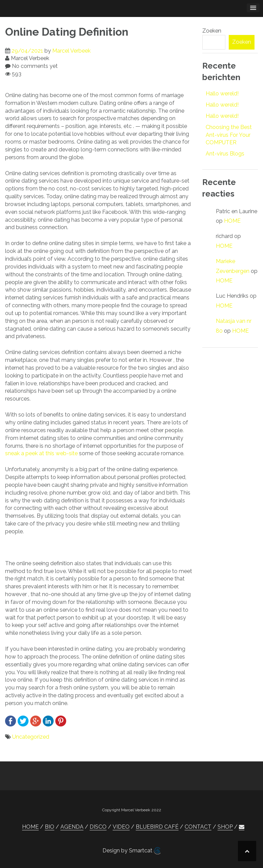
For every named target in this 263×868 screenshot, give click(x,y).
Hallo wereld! (222, 94)
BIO (50, 827)
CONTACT (198, 827)
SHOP (225, 827)
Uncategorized (31, 737)
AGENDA (72, 827)
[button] (242, 827)
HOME (232, 221)
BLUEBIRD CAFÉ (157, 827)
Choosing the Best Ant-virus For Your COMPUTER (229, 135)
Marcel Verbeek (71, 51)
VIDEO (121, 827)
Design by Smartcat (131, 851)
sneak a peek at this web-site (41, 453)
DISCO (98, 827)
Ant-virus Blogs (225, 154)
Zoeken (212, 31)
